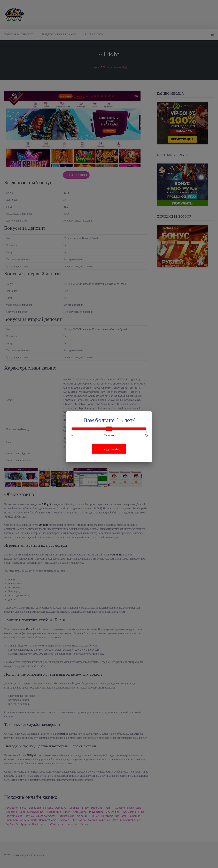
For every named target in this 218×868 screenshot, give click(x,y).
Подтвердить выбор (109, 449)
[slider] (109, 429)
